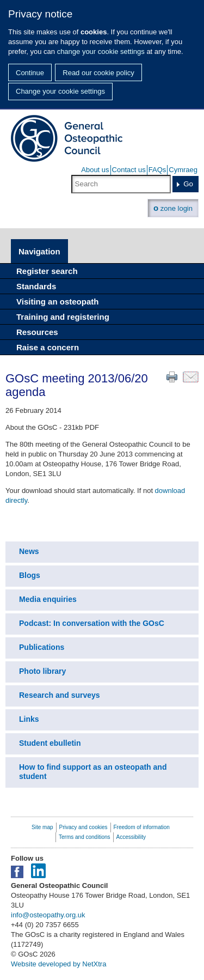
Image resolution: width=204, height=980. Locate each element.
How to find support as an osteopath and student (93, 772)
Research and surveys (60, 695)
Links (29, 719)
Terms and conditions (85, 837)
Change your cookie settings (60, 91)
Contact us (129, 170)
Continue (30, 73)
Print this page (172, 377)
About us (95, 170)
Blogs (30, 575)
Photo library (42, 671)
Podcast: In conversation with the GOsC (92, 623)
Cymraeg (183, 170)
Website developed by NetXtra (58, 964)
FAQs (157, 170)
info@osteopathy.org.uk (48, 915)
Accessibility (131, 837)
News (29, 551)
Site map (42, 827)
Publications (42, 647)
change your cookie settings (101, 51)
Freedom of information (142, 827)
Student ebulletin (50, 743)
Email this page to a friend (191, 377)
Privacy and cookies (84, 827)
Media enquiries (48, 599)
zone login (173, 208)
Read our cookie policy (98, 73)
